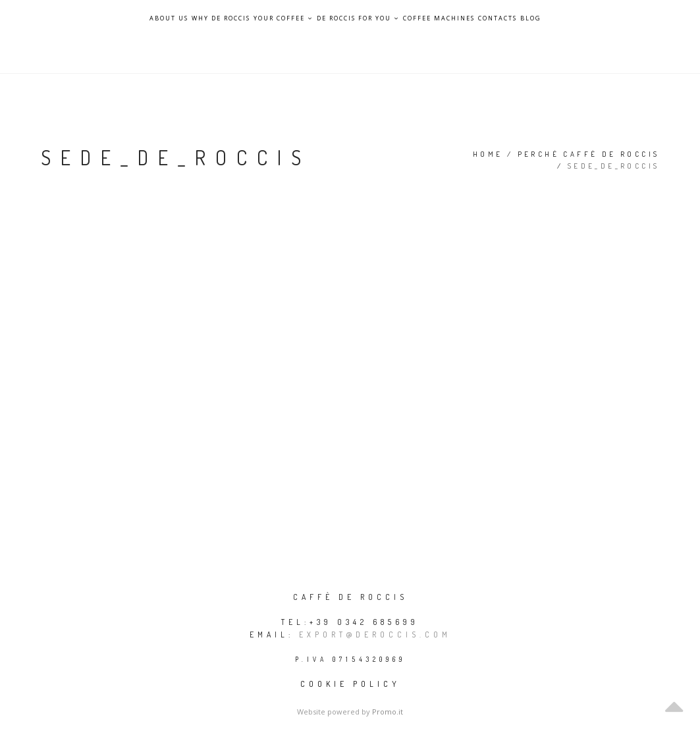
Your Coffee (283, 18)
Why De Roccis (221, 18)
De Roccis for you (358, 18)
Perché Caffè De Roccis (589, 154)
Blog (531, 18)
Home (488, 154)
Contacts (498, 18)
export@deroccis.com (375, 634)
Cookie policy (350, 684)
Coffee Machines (439, 18)
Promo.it (388, 712)
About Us (169, 18)
